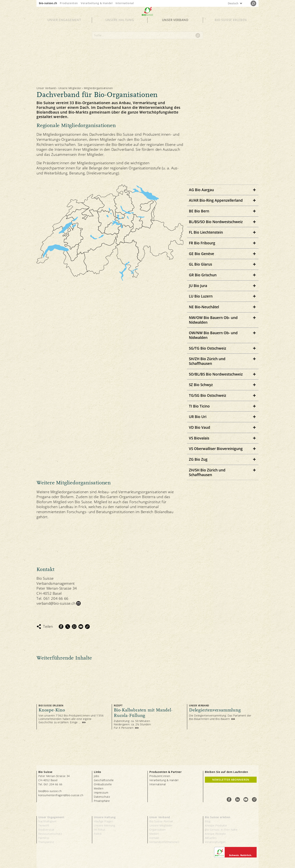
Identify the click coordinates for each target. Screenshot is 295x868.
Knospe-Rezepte (215, 834)
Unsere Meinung (104, 825)
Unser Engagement (64, 27)
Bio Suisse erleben (231, 27)
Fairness (44, 838)
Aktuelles (211, 838)
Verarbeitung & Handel (97, 3)
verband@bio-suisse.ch (56, 603)
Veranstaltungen (215, 842)
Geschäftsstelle (104, 780)
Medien (99, 788)
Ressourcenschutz (50, 834)
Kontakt (154, 838)
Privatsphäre (102, 801)
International (125, 3)
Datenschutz (102, 797)
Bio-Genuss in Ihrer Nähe (221, 830)
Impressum (101, 793)
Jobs (97, 776)
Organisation (157, 830)
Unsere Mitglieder (70, 88)
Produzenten (69, 3)
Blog (208, 821)
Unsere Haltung (120, 27)
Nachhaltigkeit (47, 821)
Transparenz (46, 842)
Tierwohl (44, 825)
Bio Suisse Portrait (161, 821)
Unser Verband (175, 27)
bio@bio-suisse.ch (50, 791)
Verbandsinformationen (164, 842)
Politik (98, 834)
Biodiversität (46, 830)
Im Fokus (100, 830)
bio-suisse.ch (48, 3)
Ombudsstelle (103, 784)
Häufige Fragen (103, 821)
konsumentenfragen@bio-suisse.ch (61, 795)
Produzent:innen (160, 776)
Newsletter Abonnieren (231, 780)
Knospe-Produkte (216, 825)
